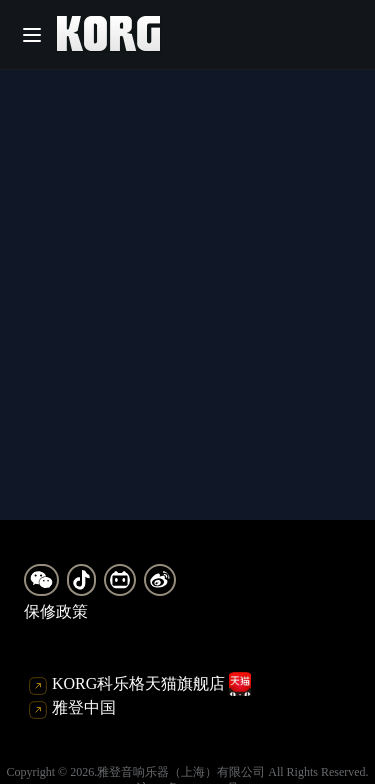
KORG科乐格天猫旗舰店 (139, 684)
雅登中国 (72, 709)
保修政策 (56, 611)
